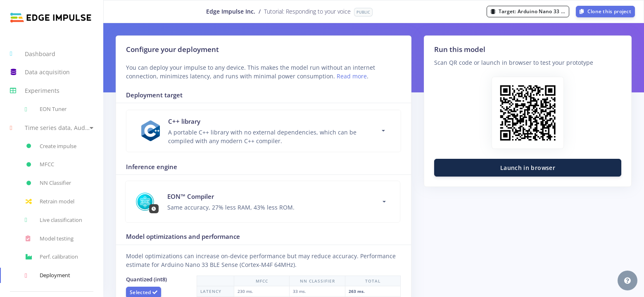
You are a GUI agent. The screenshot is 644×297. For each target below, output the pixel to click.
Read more (352, 76)
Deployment (48, 276)
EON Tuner (46, 109)
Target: (530, 11)
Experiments (35, 91)
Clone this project (605, 11)
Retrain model (50, 202)
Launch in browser (528, 168)
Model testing (49, 238)
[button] (52, 128)
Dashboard (33, 54)
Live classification (53, 220)
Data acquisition (40, 72)
